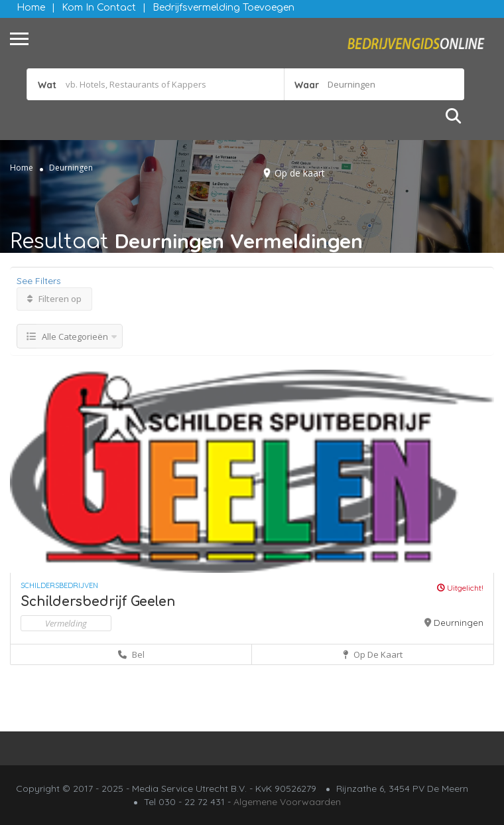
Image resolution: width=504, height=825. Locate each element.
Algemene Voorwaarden (287, 802)
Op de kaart (300, 173)
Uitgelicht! (460, 588)
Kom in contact (99, 8)
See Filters (39, 281)
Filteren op (54, 299)
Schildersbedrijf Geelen (98, 602)
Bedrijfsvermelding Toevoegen (223, 8)
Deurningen (459, 623)
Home (31, 8)
